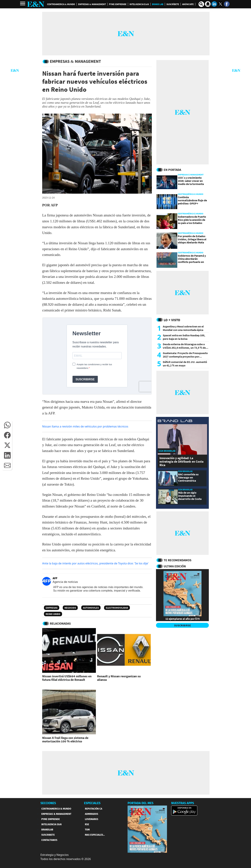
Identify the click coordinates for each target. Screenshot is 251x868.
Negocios (70, 608)
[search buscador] (201, 4)
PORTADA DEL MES (140, 803)
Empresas (52, 608)
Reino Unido (53, 614)
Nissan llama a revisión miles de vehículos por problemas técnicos (85, 426)
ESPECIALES (92, 803)
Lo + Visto (172, 320)
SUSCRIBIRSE (182, 625)
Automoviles (91, 608)
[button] (7, 425)
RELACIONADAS (60, 623)
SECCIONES (48, 803)
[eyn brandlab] (175, 421)
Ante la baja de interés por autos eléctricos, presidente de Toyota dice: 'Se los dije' (95, 563)
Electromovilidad (117, 608)
